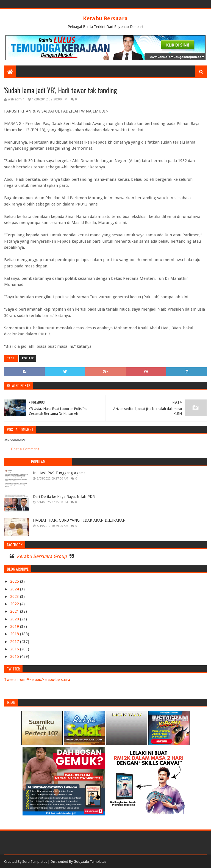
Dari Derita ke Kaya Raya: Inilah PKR (64, 497)
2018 (15, 634)
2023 (15, 596)
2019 (15, 626)
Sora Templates (35, 862)
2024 (15, 589)
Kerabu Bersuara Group (42, 556)
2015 (15, 656)
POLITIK (28, 358)
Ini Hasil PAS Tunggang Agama (59, 473)
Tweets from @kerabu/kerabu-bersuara (37, 680)
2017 (15, 642)
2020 (15, 619)
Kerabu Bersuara (105, 18)
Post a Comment (25, 449)
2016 (15, 649)
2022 (15, 604)
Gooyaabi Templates (90, 862)
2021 (15, 611)
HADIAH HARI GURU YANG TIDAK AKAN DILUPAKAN (79, 520)
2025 (15, 581)
